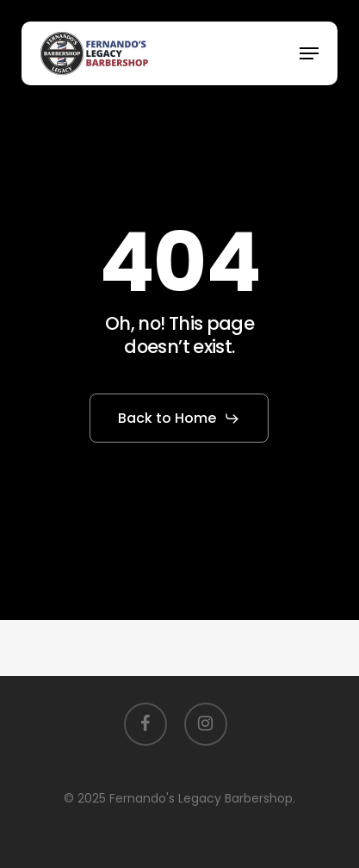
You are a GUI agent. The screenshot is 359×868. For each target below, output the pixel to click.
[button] (309, 53)
